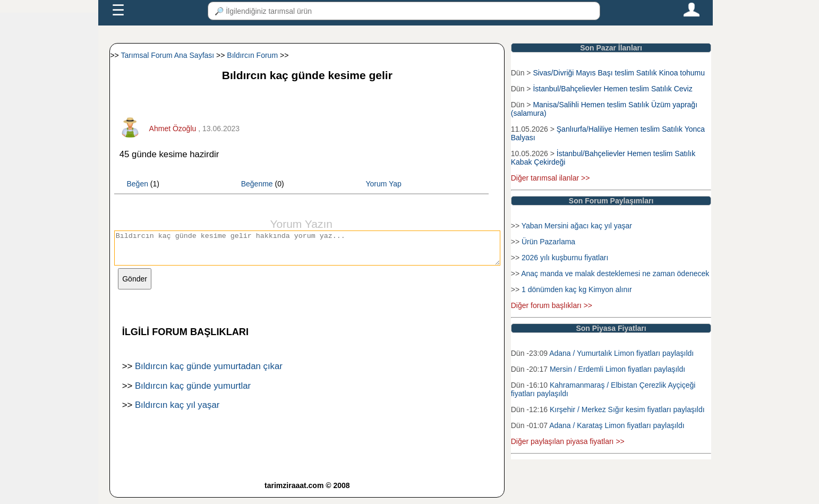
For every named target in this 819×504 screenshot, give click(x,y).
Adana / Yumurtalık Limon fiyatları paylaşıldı (621, 353)
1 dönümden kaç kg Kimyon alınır (577, 289)
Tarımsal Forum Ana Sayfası (167, 55)
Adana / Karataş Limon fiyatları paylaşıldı (617, 425)
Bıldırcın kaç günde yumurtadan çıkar (209, 373)
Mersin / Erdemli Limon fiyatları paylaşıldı (617, 369)
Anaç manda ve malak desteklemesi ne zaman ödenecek (615, 274)
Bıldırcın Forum (252, 55)
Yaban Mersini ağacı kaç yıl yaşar (577, 226)
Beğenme (257, 184)
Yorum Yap (383, 184)
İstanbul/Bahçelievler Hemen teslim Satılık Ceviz (612, 89)
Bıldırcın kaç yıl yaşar (177, 411)
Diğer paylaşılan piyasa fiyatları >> (568, 441)
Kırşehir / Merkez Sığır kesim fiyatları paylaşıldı (627, 409)
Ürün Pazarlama (548, 242)
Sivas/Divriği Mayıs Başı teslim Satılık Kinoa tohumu (619, 73)
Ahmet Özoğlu (173, 129)
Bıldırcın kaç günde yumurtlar (193, 392)
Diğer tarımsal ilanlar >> (551, 178)
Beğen (137, 184)
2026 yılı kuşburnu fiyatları (565, 258)
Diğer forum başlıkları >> (552, 305)
